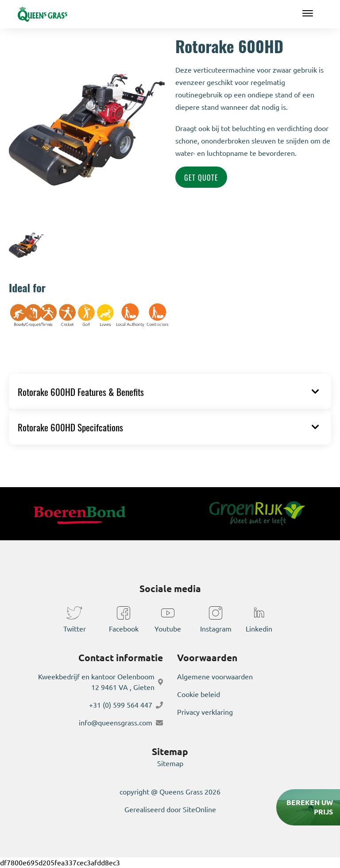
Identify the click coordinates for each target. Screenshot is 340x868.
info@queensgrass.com (116, 723)
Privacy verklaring (205, 712)
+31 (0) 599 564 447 (121, 705)
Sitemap (170, 763)
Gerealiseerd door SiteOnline (170, 810)
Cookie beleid (199, 694)
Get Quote (201, 177)
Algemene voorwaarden (215, 677)
